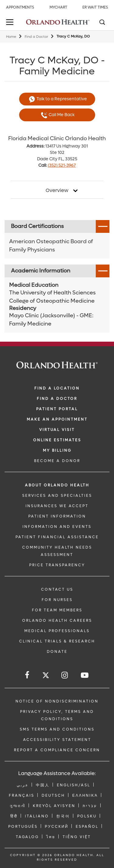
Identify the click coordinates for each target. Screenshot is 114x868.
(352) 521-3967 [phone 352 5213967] (62, 165)
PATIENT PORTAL (57, 409)
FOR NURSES (57, 600)
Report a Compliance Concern (57, 750)
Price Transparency (57, 565)
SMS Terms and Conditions (57, 729)
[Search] (102, 23)
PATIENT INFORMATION (57, 516)
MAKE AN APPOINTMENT (57, 419)
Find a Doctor (36, 37)
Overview (57, 190)
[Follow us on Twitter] (46, 676)
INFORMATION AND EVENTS (57, 527)
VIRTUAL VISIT (57, 430)
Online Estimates (57, 440)
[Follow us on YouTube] (85, 675)
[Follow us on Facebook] (28, 675)
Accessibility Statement (57, 740)
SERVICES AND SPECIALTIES (57, 496)
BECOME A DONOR (57, 461)
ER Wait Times (95, 7)
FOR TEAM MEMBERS (57, 610)
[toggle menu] (11, 23)
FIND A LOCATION (57, 388)
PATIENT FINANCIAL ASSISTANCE (57, 537)
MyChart (58, 7)
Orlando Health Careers (57, 621)
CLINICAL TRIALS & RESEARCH (57, 641)
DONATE (57, 652)
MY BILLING (57, 450)
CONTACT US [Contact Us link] (57, 589)
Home (11, 37)
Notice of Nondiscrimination (57, 701)
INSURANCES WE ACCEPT (57, 506)
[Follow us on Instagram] (65, 675)
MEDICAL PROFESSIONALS (57, 631)
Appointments (20, 7)
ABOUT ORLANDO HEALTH (57, 485)
